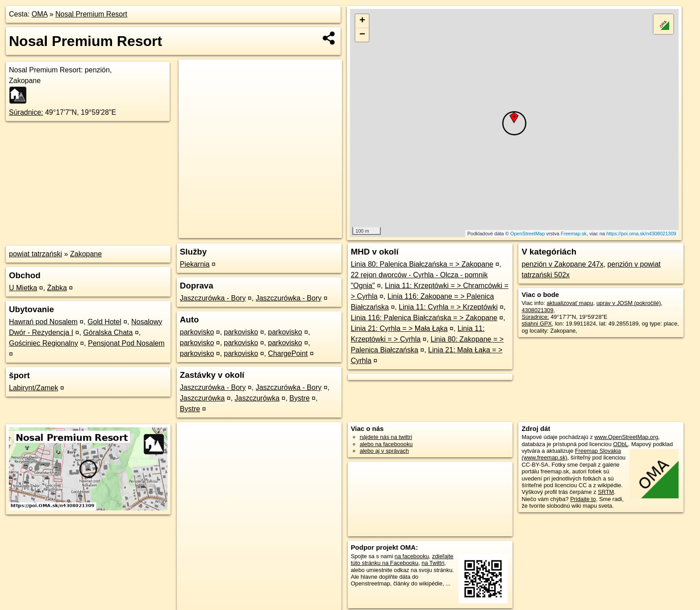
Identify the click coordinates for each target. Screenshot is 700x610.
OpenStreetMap (528, 234)
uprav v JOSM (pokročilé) (629, 303)
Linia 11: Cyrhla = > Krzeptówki (448, 307)
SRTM (606, 492)
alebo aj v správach (384, 451)
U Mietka (23, 288)
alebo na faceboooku (386, 444)
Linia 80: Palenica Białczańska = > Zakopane (422, 264)
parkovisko (197, 332)
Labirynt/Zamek (33, 388)
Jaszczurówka (202, 398)
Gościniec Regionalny (44, 343)
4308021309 (537, 310)
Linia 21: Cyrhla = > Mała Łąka (399, 328)
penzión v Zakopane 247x (562, 264)
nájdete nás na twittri (386, 437)
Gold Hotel (104, 322)
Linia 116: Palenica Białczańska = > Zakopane (424, 318)
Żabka (57, 288)
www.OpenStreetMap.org (626, 437)
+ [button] (362, 21)
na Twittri (433, 563)
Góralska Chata (108, 332)
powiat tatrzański (35, 254)
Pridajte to (583, 499)
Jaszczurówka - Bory (213, 298)
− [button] (362, 35)
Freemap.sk (574, 234)
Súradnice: (26, 112)
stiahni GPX (537, 324)
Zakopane (86, 254)
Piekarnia (195, 264)
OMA (40, 14)
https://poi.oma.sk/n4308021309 (641, 234)
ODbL (620, 444)
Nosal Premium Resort (91, 14)
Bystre (299, 398)
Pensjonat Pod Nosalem (126, 343)
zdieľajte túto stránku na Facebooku (402, 560)
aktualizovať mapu (570, 303)
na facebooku (412, 556)
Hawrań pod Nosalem (43, 322)
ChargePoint (288, 353)
